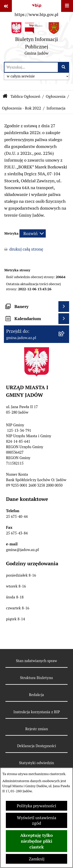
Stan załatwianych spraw (36, 661)
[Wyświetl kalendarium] (64, 319)
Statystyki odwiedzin (36, 763)
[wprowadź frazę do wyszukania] (31, 67)
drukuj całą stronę (26, 249)
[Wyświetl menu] (67, 6)
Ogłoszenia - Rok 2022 (22, 108)
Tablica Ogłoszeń (25, 96)
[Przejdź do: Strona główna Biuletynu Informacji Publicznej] (5, 97)
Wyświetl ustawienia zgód (37, 820)
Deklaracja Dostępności (37, 746)
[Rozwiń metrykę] (33, 234)
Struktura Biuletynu (36, 678)
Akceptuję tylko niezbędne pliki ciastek (36, 841)
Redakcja (36, 695)
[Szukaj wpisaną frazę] (64, 67)
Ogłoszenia (56, 96)
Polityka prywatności (36, 806)
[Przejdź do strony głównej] (36, 40)
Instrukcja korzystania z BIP (37, 712)
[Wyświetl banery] (64, 307)
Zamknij (37, 859)
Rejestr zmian (37, 729)
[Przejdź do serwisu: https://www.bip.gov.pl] (36, 9)
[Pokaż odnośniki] (6, 6)
